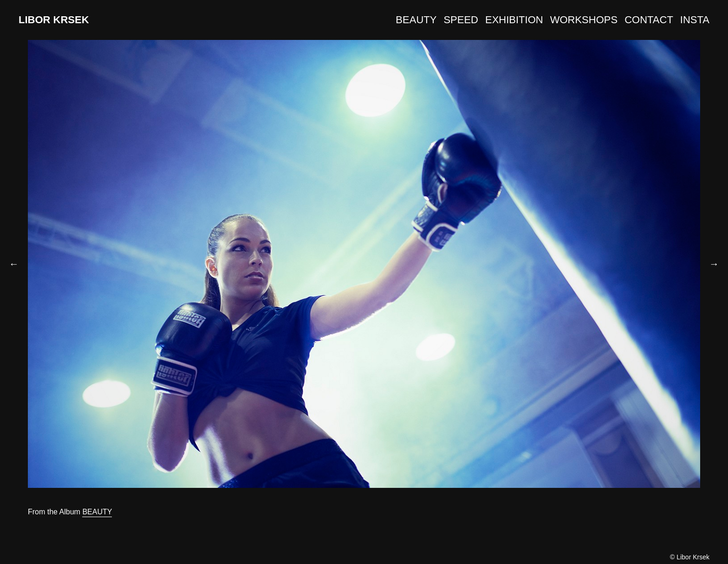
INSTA (695, 20)
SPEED (461, 20)
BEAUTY (416, 20)
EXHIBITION (514, 20)
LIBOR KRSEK (54, 20)
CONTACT (649, 20)
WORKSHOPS (584, 20)
